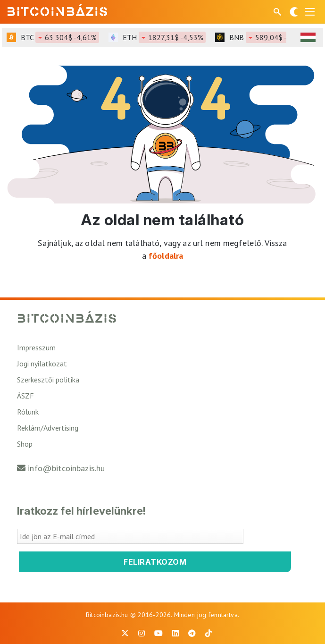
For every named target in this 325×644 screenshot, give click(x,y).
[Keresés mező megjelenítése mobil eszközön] (278, 12)
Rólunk (28, 412)
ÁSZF (25, 396)
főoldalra (166, 256)
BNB (269, 37)
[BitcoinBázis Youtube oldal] (158, 633)
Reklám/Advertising (48, 428)
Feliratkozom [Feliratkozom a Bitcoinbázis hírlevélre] (155, 562)
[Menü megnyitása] (310, 12)
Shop (25, 444)
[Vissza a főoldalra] (58, 10)
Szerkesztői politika (48, 380)
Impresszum (36, 347)
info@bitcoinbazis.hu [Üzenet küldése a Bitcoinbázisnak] (66, 468)
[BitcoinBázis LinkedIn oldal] (175, 633)
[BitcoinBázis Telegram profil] (192, 633)
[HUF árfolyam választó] (308, 37)
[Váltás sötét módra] (294, 12)
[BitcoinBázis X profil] (125, 633)
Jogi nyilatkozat (42, 364)
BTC (60, 37)
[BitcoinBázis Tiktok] (208, 633)
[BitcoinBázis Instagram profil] (142, 633)
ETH (164, 37)
